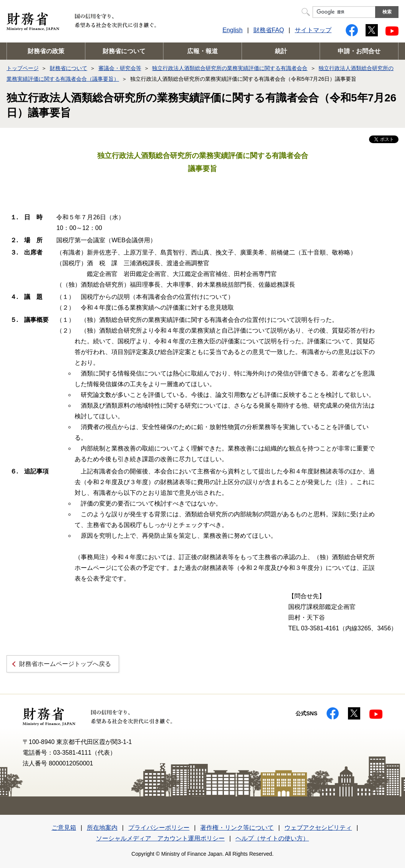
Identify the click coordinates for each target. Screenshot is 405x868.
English (232, 30)
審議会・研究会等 (120, 68)
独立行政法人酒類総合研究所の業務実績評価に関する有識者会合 (230, 68)
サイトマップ (313, 30)
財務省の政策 (46, 51)
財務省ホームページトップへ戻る (65, 664)
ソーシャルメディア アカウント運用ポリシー (160, 838)
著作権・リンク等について (237, 828)
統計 (281, 51)
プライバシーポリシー (159, 828)
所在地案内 (102, 828)
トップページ (23, 68)
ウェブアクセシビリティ (318, 828)
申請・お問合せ (359, 51)
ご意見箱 (64, 828)
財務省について (124, 51)
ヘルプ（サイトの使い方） (272, 838)
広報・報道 (202, 51)
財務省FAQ (269, 30)
